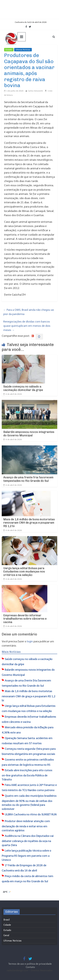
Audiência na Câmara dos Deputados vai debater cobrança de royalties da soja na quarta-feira (28, 841)
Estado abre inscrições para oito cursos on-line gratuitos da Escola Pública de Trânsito (27, 775)
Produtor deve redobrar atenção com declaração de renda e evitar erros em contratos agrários (26, 826)
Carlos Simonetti (35, 91)
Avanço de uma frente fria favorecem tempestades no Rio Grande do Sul (28, 479)
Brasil (7, 920)
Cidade (7, 925)
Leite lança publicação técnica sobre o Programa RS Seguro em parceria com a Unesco (26, 855)
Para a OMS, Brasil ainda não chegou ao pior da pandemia (29, 312)
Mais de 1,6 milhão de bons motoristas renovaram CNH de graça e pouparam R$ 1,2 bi (29, 523)
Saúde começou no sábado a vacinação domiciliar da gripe (23, 388)
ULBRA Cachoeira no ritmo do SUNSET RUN (31, 814)
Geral (6, 935)
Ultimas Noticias (23, 50)
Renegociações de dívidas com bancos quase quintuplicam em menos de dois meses (27, 326)
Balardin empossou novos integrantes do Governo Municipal (29, 434)
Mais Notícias (11, 652)
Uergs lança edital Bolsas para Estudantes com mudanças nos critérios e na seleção (24, 572)
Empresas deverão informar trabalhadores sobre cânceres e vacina (25, 619)
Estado (9, 50)
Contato (30, 967)
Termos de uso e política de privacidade (30, 964)
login (30, 641)
